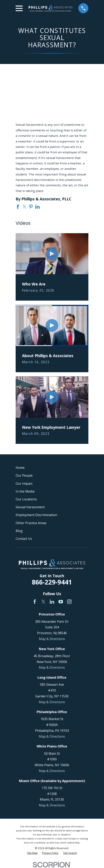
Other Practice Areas (31, 523)
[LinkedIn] (52, 602)
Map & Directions (52, 639)
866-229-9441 (52, 582)
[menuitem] (32, 853)
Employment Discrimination (36, 515)
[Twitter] (43, 602)
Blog (19, 531)
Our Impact (24, 483)
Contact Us (24, 539)
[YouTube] (61, 602)
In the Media (25, 491)
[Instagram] (69, 602)
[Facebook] (35, 602)
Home (20, 468)
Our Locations (26, 499)
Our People (24, 475)
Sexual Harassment (30, 507)
